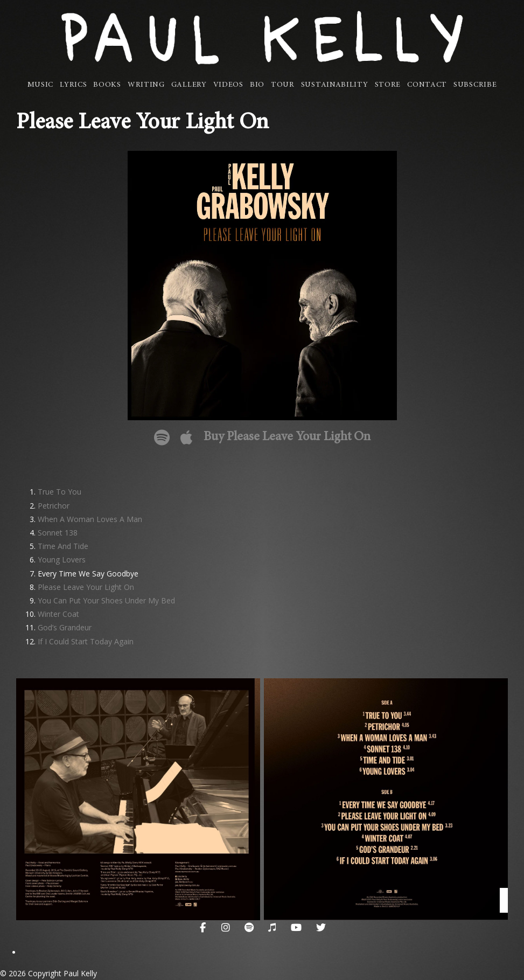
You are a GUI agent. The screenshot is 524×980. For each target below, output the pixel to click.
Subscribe (475, 85)
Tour (283, 85)
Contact (427, 85)
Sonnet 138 (58, 533)
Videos (228, 85)
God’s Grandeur (65, 627)
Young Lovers (62, 559)
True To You (60, 492)
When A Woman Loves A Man (90, 519)
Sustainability (335, 85)
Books (107, 85)
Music (41, 85)
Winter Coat (58, 614)
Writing (146, 85)
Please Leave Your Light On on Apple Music (187, 437)
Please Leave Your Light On (86, 587)
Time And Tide (63, 546)
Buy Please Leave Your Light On (287, 437)
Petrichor (54, 506)
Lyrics (73, 85)
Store (388, 85)
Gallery (189, 85)
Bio (257, 85)
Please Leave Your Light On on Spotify (162, 437)
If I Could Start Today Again (86, 641)
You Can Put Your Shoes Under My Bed (106, 600)
